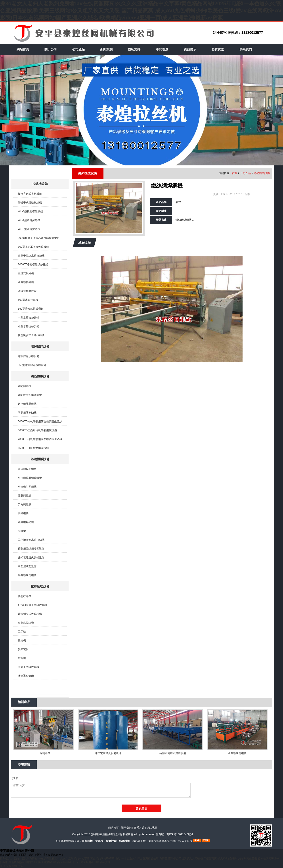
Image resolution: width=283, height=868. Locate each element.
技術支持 (134, 49)
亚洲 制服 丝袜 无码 (12, 866)
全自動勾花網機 (27, 469)
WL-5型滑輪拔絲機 (29, 229)
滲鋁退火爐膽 (26, 676)
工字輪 (22, 632)
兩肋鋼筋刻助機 (27, 413)
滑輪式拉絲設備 (27, 291)
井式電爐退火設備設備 (31, 558)
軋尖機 (22, 640)
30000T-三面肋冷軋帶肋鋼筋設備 (37, 430)
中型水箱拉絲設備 (29, 318)
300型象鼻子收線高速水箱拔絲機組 (39, 238)
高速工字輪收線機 (29, 667)
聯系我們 (246, 49)
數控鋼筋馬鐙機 (27, 404)
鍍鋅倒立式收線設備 (30, 614)
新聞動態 (106, 49)
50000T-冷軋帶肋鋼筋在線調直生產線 (40, 422)
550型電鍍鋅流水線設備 (32, 365)
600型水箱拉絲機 (28, 300)
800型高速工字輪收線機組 (33, 247)
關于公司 (51, 49)
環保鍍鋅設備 (40, 346)
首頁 (235, 173)
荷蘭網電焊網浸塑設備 (31, 549)
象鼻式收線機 (26, 623)
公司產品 (78, 49)
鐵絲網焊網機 (26, 522)
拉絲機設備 (40, 184)
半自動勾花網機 (27, 575)
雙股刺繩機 (25, 496)
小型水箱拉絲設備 (29, 326)
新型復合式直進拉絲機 (31, 335)
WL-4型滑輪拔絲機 (29, 220)
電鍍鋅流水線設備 (29, 356)
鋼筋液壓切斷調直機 (30, 395)
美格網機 (23, 513)
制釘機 (22, 531)
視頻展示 (190, 49)
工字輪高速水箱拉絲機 (31, 540)
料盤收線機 (25, 596)
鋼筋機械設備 (40, 376)
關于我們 (126, 828)
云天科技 (187, 841)
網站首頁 (23, 49)
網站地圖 (152, 828)
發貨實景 (218, 49)
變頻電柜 (23, 649)
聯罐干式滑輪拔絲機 (30, 203)
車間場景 (162, 49)
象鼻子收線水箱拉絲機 (31, 256)
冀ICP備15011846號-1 (180, 834)
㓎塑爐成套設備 (27, 566)
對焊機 (22, 658)
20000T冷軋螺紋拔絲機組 (33, 264)
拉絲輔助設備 (40, 586)
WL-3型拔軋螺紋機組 (30, 211)
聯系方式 (139, 828)
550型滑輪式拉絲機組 (31, 309)
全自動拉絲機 (26, 282)
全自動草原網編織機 (30, 478)
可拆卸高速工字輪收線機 (33, 605)
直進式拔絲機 (26, 273)
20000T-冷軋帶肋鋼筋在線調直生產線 (40, 439)
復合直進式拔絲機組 (30, 194)
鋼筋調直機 (25, 386)
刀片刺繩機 (25, 504)
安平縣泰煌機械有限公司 (106, 834)
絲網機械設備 (40, 459)
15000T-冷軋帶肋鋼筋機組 (33, 448)
